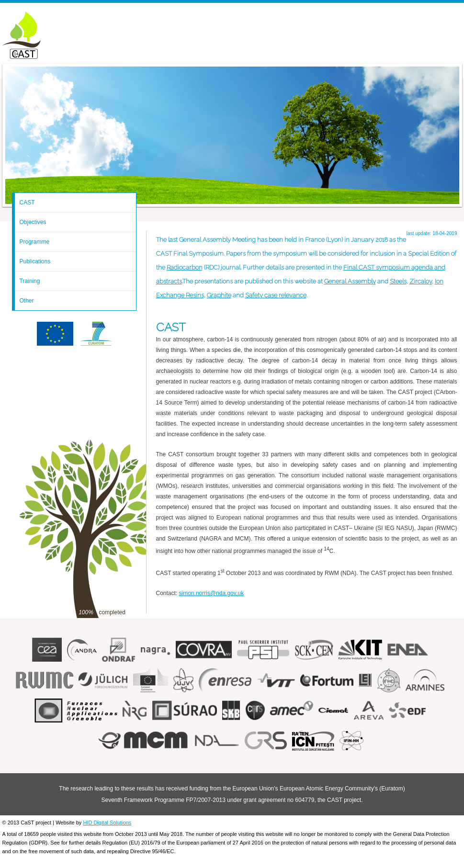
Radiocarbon (185, 267)
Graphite (219, 295)
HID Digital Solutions (107, 823)
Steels (398, 281)
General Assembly (350, 281)
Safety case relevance (276, 295)
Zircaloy (421, 281)
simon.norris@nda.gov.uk (211, 593)
